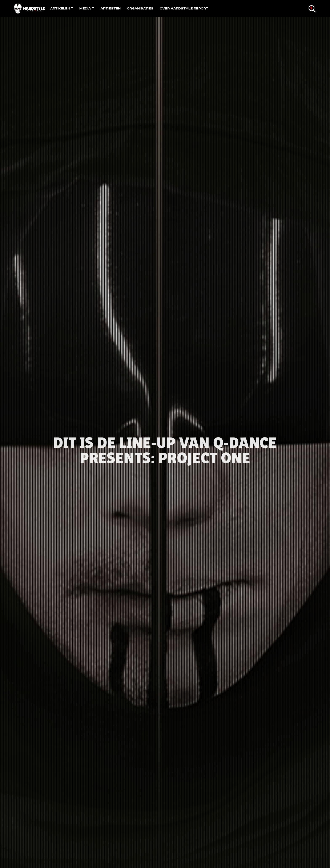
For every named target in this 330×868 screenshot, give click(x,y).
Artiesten (110, 8)
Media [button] (85, 8)
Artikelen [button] (60, 8)
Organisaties (140, 8)
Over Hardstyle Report (184, 8)
